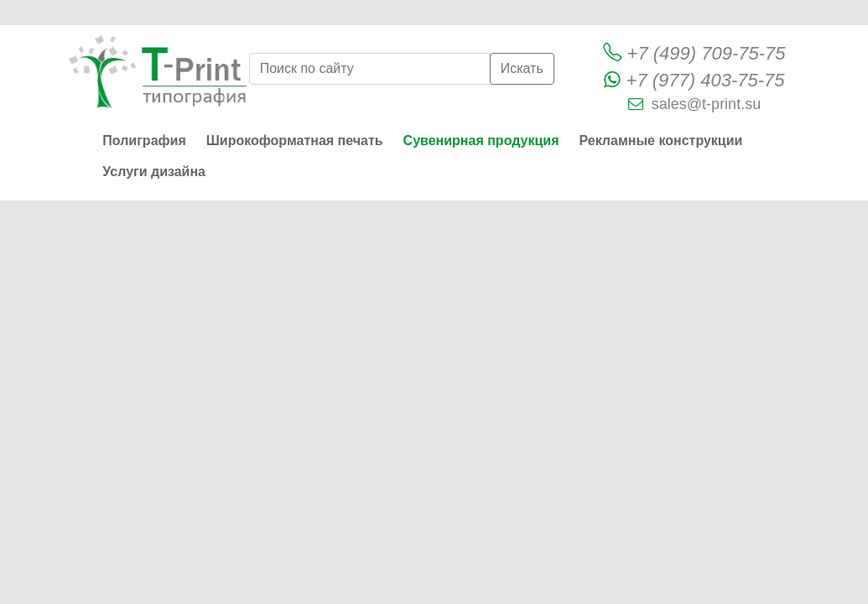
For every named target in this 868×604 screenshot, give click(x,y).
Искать (522, 68)
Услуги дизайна (154, 172)
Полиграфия (144, 141)
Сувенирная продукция (481, 141)
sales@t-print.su (706, 104)
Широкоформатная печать (295, 141)
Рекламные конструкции (660, 141)
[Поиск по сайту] (370, 69)
